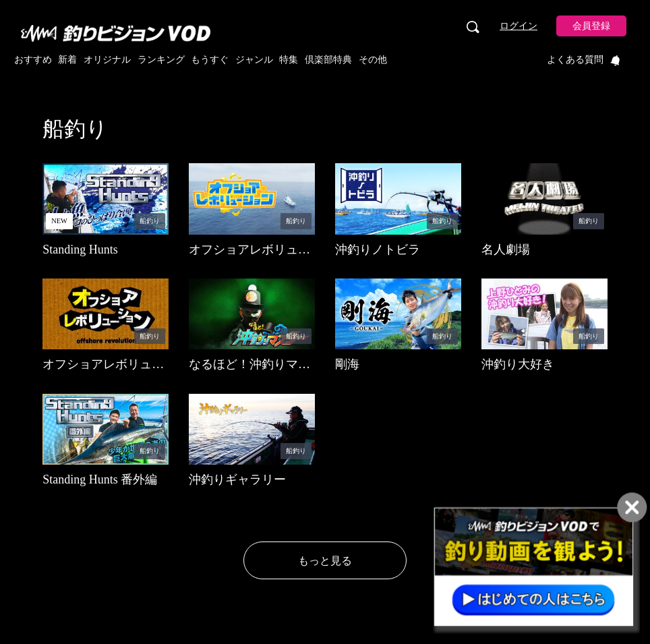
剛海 (347, 364)
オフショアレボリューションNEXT (249, 257)
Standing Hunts (80, 250)
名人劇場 (506, 250)
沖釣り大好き (518, 364)
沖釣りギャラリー (237, 479)
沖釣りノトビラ (378, 250)
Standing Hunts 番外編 (100, 479)
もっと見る (325, 561)
